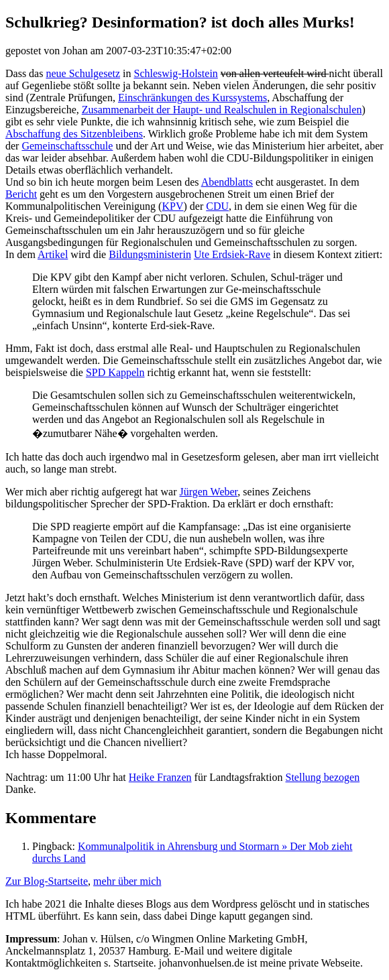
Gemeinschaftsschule (67, 146)
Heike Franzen (160, 777)
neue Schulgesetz (83, 73)
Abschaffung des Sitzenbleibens (74, 134)
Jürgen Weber (208, 492)
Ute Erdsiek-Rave (232, 254)
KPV (172, 206)
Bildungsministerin (150, 254)
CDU (217, 206)
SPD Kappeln (115, 372)
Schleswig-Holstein (176, 73)
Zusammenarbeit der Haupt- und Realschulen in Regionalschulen (222, 110)
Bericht (21, 194)
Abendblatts (227, 182)
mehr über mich (127, 881)
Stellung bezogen (323, 777)
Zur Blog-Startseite (47, 881)
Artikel (53, 254)
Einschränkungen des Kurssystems (192, 98)
